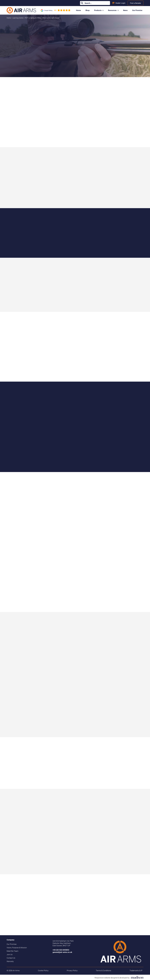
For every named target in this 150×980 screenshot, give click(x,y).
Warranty (10, 961)
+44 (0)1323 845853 (61, 950)
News (125, 10)
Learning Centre (18, 18)
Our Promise (137, 10)
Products (99, 10)
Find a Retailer (136, 3)
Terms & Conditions (103, 971)
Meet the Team (12, 951)
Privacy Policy (72, 971)
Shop (87, 10)
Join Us (10, 954)
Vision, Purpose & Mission (17, 948)
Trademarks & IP (136, 971)
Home (78, 10)
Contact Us (11, 958)
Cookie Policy (43, 971)
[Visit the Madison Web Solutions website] (119, 977)
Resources (113, 10)
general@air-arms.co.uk (62, 952)
